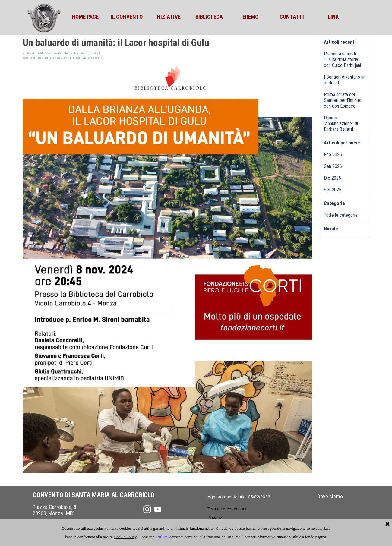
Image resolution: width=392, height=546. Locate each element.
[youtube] (158, 509)
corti (65, 58)
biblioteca (76, 58)
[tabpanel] (230, 509)
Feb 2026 (333, 155)
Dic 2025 (332, 178)
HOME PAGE (85, 17)
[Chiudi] (387, 525)
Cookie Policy (125, 537)
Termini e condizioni (227, 509)
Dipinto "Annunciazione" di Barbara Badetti (341, 123)
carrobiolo (35, 58)
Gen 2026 (333, 166)
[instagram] (147, 509)
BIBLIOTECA (209, 17)
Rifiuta (162, 537)
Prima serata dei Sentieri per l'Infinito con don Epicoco (343, 100)
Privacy (215, 518)
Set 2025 (333, 190)
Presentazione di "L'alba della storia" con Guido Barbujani (342, 60)
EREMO (250, 17)
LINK (333, 17)
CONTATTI (292, 17)
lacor (46, 58)
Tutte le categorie (341, 215)
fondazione (91, 58)
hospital (55, 58)
